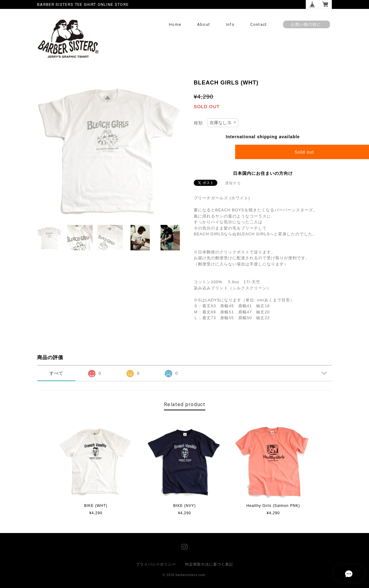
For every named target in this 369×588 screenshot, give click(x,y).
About (204, 24)
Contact (258, 24)
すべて (56, 373)
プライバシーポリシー (156, 564)
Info (230, 24)
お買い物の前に (307, 24)
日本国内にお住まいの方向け (263, 173)
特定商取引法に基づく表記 (209, 564)
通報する (233, 183)
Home (175, 24)
